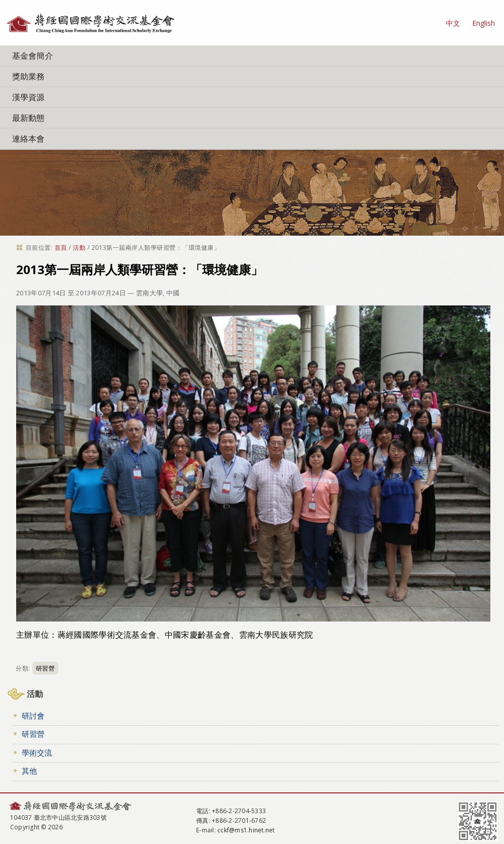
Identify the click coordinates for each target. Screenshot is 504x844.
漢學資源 (29, 97)
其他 (29, 771)
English (484, 23)
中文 (453, 23)
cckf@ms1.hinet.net (246, 830)
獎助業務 (29, 76)
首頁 (61, 248)
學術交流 (37, 752)
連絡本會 (29, 139)
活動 (79, 248)
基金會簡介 (33, 56)
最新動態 (29, 118)
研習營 (45, 668)
